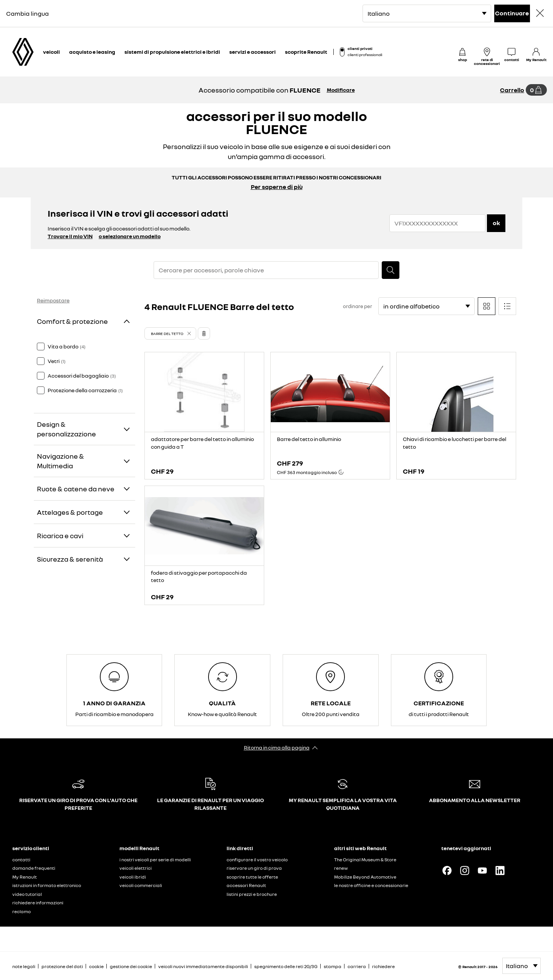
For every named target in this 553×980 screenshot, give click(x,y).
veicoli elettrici (136, 868)
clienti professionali (365, 55)
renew (341, 868)
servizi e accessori (252, 52)
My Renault (25, 877)
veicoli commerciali (141, 885)
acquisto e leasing (92, 52)
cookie (96, 966)
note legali (24, 966)
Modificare (341, 90)
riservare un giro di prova (254, 868)
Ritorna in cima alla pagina (277, 747)
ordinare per (358, 306)
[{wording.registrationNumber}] (437, 223)
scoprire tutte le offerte (252, 877)
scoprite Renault (306, 52)
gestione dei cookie (131, 967)
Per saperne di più (277, 187)
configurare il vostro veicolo (257, 860)
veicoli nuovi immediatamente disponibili (203, 966)
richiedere (383, 966)
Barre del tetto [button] (167, 333)
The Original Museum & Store (365, 860)
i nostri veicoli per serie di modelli (155, 860)
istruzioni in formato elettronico (47, 885)
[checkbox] (41, 347)
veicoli (51, 52)
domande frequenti (34, 868)
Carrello (512, 90)
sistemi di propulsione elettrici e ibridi (172, 52)
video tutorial (27, 894)
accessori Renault (246, 885)
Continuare (512, 13)
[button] (170, 333)
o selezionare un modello (130, 236)
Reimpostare (53, 300)
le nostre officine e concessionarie (371, 885)
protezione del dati (62, 966)
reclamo (22, 911)
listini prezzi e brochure (252, 894)
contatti (21, 860)
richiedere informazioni (38, 903)
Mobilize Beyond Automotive (365, 877)
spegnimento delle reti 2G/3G (286, 966)
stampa (333, 966)
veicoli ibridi (133, 877)
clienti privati (360, 48)
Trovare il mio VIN (70, 236)
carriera (357, 966)
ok (496, 223)
